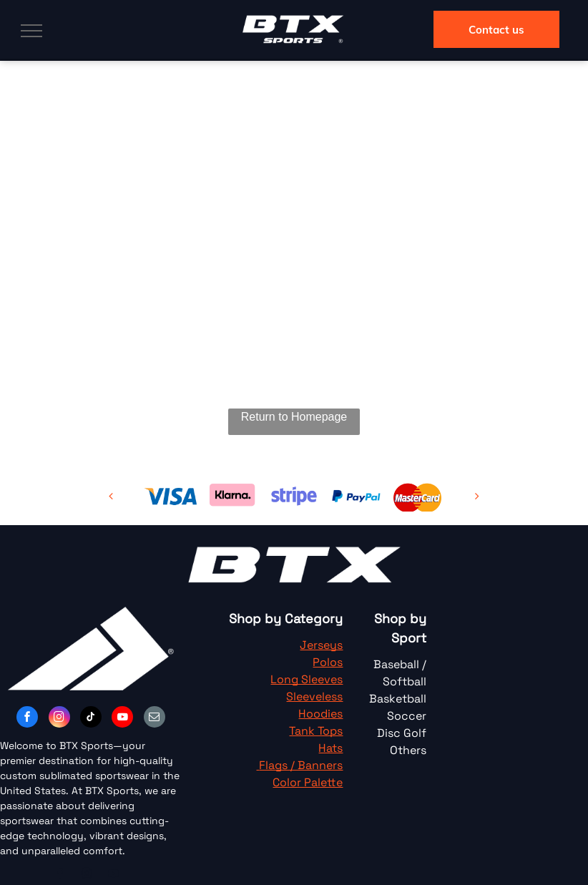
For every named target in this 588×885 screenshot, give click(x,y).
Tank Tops (316, 731)
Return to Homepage (294, 417)
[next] (477, 496)
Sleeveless (314, 696)
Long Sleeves (307, 679)
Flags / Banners (301, 765)
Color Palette (308, 782)
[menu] (31, 31)
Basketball (398, 699)
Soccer (407, 716)
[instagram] (59, 719)
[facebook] (27, 719)
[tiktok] (91, 719)
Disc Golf (402, 733)
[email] (155, 719)
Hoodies (320, 714)
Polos (328, 662)
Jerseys (321, 645)
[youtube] (122, 719)
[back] (111, 496)
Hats (330, 748)
